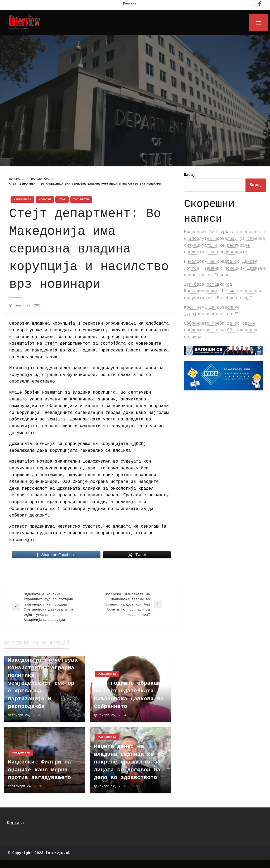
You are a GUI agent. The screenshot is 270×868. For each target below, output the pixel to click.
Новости (45, 200)
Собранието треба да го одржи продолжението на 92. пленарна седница (221, 330)
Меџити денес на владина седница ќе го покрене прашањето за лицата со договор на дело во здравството (129, 762)
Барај (190, 175)
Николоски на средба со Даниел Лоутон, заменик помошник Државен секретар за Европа (225, 268)
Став (62, 200)
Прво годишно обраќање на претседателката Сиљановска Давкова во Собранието (129, 695)
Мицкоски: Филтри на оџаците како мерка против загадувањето (39, 770)
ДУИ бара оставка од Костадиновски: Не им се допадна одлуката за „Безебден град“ (223, 291)
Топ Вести (81, 200)
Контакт (130, 4)
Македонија (40, 179)
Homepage (16, 179)
